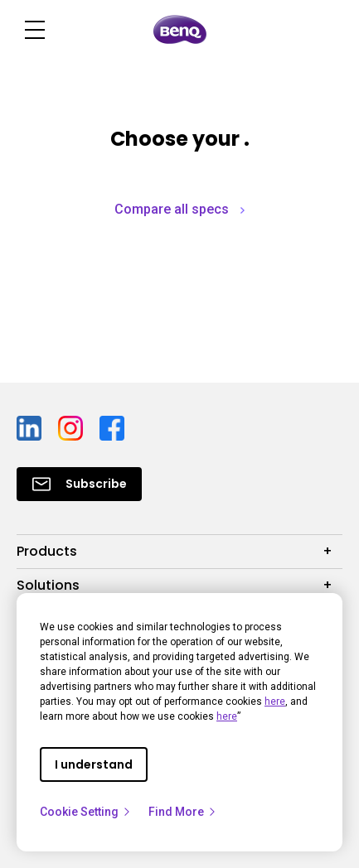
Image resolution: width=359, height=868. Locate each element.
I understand (94, 764)
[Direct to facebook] (112, 427)
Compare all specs (179, 209)
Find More (183, 812)
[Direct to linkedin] (31, 427)
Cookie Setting (86, 812)
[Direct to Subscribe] (79, 484)
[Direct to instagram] (72, 427)
